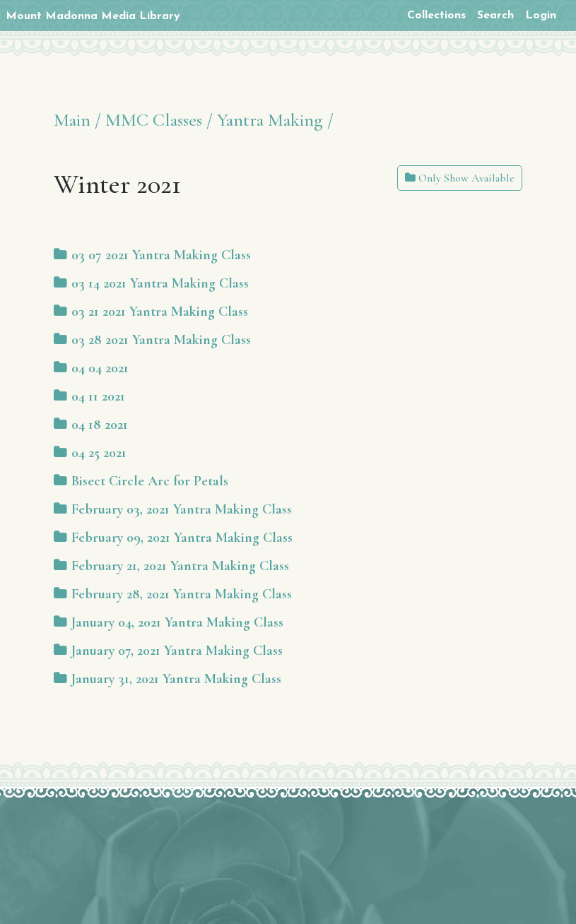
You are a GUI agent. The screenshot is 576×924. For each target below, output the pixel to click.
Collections (436, 16)
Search (495, 16)
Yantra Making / (275, 120)
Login (541, 16)
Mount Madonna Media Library (93, 16)
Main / (77, 120)
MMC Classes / (159, 120)
